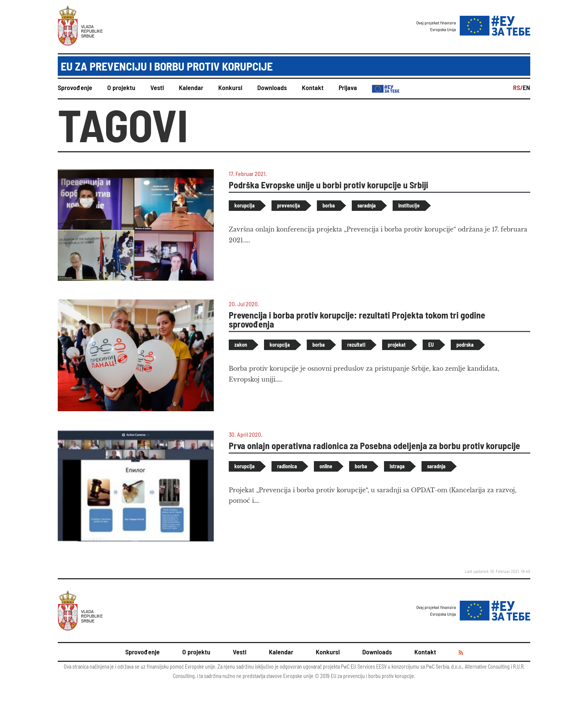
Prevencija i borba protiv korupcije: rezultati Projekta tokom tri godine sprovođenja (357, 319)
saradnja (367, 205)
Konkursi (230, 87)
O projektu (121, 87)
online (326, 466)
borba (329, 205)
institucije (409, 205)
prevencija (289, 205)
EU (431, 345)
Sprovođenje (75, 87)
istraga (397, 466)
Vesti (157, 87)
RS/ (518, 87)
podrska (465, 345)
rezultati (356, 345)
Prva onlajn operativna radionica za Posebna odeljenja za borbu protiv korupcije (374, 446)
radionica (287, 466)
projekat (397, 345)
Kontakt (313, 87)
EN (526, 87)
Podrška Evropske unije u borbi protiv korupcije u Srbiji (328, 185)
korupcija (244, 205)
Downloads (272, 87)
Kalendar (191, 87)
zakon (241, 345)
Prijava (348, 87)
